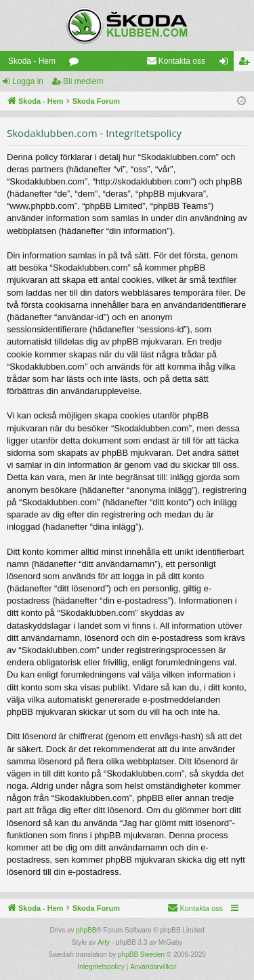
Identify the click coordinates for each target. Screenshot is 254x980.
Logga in (28, 81)
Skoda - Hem (32, 61)
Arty (104, 942)
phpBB (86, 930)
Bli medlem (83, 81)
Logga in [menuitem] (227, 64)
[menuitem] (176, 61)
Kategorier (77, 64)
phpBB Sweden (141, 955)
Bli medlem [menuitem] (247, 64)
